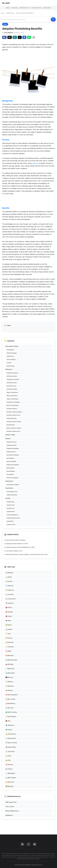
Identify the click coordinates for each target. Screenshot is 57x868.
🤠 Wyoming (9, 786)
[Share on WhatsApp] (29, 37)
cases (34, 163)
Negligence (9, 815)
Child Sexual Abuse (12, 376)
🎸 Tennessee (10, 751)
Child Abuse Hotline (12, 389)
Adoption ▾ (8, 8)
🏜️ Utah (8, 760)
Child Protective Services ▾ (25, 8)
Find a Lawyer (10, 807)
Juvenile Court (10, 502)
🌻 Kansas (9, 638)
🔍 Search (53, 19)
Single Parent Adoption (13, 465)
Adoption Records (12, 445)
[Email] (34, 37)
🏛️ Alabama (9, 573)
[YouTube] (35, 844)
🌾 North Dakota (11, 717)
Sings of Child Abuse (12, 392)
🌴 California (10, 590)
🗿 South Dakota (11, 747)
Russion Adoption (11, 461)
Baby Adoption (11, 468)
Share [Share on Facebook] (4, 37)
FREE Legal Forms (11, 802)
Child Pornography (12, 353)
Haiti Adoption (10, 458)
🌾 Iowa (8, 634)
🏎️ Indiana (9, 629)
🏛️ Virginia (9, 769)
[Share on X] (20, 37)
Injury (5, 24)
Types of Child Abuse (12, 399)
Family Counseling (11, 418)
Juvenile (8, 498)
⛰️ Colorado (9, 594)
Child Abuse (9, 369)
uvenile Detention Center (13, 518)
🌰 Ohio (8, 721)
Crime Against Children (12, 346)
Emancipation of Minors (13, 485)
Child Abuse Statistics (12, 373)
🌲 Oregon (9, 730)
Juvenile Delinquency (12, 515)
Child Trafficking (11, 360)
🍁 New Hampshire (12, 695)
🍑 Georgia (9, 612)
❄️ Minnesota (10, 669)
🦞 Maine (9, 651)
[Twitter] (28, 844)
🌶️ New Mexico (10, 703)
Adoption (8, 439)
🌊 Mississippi (10, 673)
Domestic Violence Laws (13, 431)
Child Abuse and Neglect (13, 402)
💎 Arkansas (9, 586)
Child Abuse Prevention (13, 379)
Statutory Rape (11, 366)
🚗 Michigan (9, 664)
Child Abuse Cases (12, 383)
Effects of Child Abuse (13, 405)
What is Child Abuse (12, 396)
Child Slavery (10, 356)
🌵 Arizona (9, 581)
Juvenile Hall (10, 521)
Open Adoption (11, 471)
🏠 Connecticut (10, 599)
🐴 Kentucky (9, 642)
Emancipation (9, 481)
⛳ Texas (8, 756)
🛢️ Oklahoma (10, 725)
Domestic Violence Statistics (14, 412)
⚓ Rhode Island (11, 738)
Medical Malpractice (12, 811)
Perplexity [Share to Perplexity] (15, 37)
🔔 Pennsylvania (11, 734)
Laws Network (9, 33)
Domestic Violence (12, 409)
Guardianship (9, 488)
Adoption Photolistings (13, 448)
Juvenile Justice (11, 524)
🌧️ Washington (10, 773)
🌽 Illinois (9, 625)
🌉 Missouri (9, 677)
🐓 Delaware (10, 603)
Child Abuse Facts (11, 386)
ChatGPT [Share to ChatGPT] (9, 37)
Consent (9, 363)
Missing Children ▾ (47, 8)
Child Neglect (10, 350)
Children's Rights (10, 435)
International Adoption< (13, 455)
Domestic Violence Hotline (14, 422)
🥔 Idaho (8, 621)
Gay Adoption (10, 474)
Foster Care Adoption (12, 478)
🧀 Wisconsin (10, 782)
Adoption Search (11, 452)
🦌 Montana (9, 682)
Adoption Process (12, 442)
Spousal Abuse (11, 425)
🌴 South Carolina (11, 743)
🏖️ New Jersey (10, 699)
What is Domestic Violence (14, 428)
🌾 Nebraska (10, 686)
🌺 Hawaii (9, 616)
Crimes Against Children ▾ (37, 8)
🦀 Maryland (10, 655)
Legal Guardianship (12, 495)
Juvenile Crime (11, 512)
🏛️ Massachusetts (11, 660)
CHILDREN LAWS (10, 13)
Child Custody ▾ (15, 8)
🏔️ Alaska (9, 577)
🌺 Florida (9, 607)
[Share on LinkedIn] (24, 37)
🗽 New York (10, 708)
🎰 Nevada (9, 690)
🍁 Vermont (9, 765)
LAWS (2, 13)
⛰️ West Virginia (11, 778)
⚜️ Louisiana (10, 647)
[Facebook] (22, 844)
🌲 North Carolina (11, 712)
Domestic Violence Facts (13, 415)
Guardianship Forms (12, 492)
